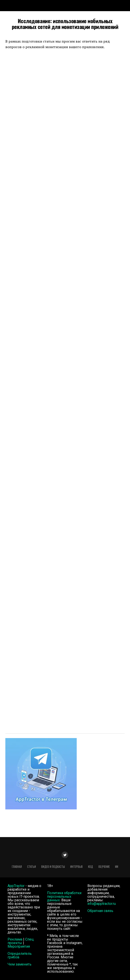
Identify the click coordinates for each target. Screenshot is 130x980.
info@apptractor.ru (102, 904)
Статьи (32, 867)
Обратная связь (100, 911)
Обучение (104, 867)
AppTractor (16, 886)
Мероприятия (19, 946)
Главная (17, 867)
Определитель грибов (20, 955)
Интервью (76, 867)
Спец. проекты (21, 941)
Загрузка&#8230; (65, 388)
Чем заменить (20, 964)
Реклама (15, 939)
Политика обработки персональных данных (64, 896)
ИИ (117, 867)
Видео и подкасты (53, 867)
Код (91, 867)
